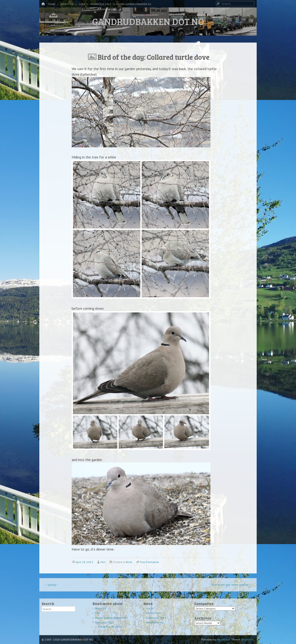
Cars (82, 4)
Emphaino (247, 639)
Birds (129, 562)
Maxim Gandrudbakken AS (134, 4)
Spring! (50, 585)
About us (67, 4)
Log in (149, 608)
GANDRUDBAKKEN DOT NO (148, 21)
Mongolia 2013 (101, 4)
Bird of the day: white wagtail (232, 585)
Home (52, 4)
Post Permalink (149, 562)
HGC (103, 562)
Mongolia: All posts (110, 627)
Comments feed (156, 618)
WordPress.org (155, 622)
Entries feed (153, 613)
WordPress (224, 639)
